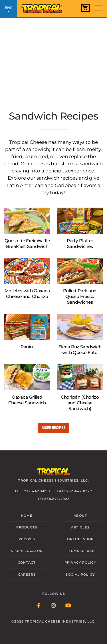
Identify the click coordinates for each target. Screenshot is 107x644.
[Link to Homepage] (44, 7)
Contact (27, 562)
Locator (27, 551)
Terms (80, 551)
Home (27, 516)
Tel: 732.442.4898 (32, 491)
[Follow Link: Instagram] (54, 606)
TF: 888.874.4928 (53, 499)
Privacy (80, 562)
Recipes (27, 539)
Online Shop (80, 539)
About (80, 516)
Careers (27, 575)
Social (80, 575)
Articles (80, 527)
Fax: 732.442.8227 (74, 491)
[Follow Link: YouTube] (68, 606)
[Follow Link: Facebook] (39, 606)
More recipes (53, 428)
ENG (9, 9)
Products (27, 527)
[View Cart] (85, 8)
